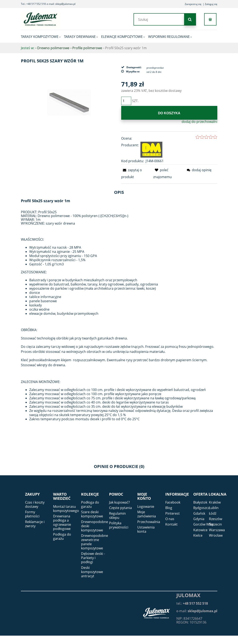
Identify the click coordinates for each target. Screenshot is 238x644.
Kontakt (171, 524)
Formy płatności (32, 514)
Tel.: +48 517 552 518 (33, 4)
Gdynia (199, 519)
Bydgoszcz (201, 508)
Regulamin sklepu (117, 515)
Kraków (215, 502)
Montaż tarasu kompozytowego (66, 509)
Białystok (200, 502)
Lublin (214, 508)
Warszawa (217, 530)
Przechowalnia (149, 522)
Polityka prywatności (119, 525)
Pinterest (172, 513)
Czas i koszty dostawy (35, 504)
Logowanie (146, 506)
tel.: (192, 603)
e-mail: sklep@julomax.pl (61, 4)
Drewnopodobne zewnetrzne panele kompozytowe (95, 542)
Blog (169, 508)
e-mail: (197, 611)
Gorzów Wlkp (204, 524)
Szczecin (215, 524)
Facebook (173, 502)
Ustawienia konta (146, 529)
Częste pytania (120, 508)
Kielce (198, 535)
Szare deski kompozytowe (92, 514)
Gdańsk (199, 513)
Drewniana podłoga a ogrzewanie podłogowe (62, 522)
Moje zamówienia (147, 514)
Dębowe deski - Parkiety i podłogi (93, 558)
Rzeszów (216, 519)
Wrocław (216, 535)
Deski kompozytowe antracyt (92, 572)
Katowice (200, 530)
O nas (170, 519)
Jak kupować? (119, 502)
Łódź (213, 513)
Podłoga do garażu (62, 536)
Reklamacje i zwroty (35, 524)
